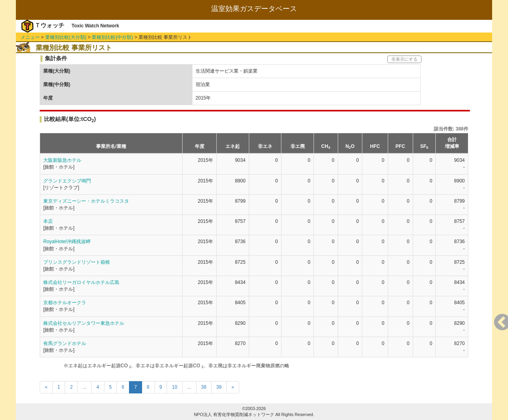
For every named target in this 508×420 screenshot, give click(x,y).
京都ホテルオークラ (65, 303)
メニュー (30, 37)
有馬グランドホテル (65, 343)
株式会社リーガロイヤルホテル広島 (81, 282)
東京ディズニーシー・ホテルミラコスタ (86, 201)
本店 (48, 221)
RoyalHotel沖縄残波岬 (67, 242)
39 (219, 387)
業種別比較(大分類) (66, 37)
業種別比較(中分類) (112, 37)
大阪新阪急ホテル (62, 160)
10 (174, 387)
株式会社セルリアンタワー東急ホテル (84, 323)
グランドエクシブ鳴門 (67, 181)
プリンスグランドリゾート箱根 (77, 262)
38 (204, 387)
